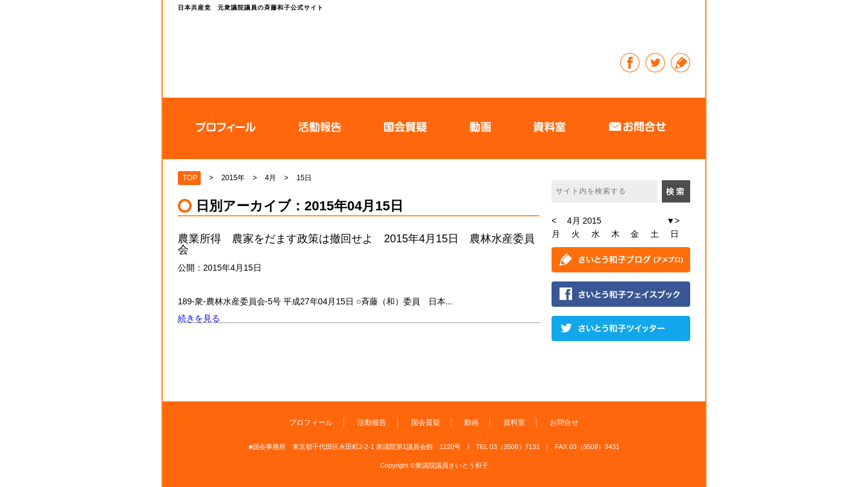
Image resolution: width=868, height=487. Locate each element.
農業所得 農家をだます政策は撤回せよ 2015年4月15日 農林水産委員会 (356, 244)
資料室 (514, 423)
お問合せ (564, 423)
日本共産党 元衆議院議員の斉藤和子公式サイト (388, 51)
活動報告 (372, 423)
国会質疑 (426, 423)
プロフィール (311, 423)
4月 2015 (584, 221)
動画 (471, 423)
